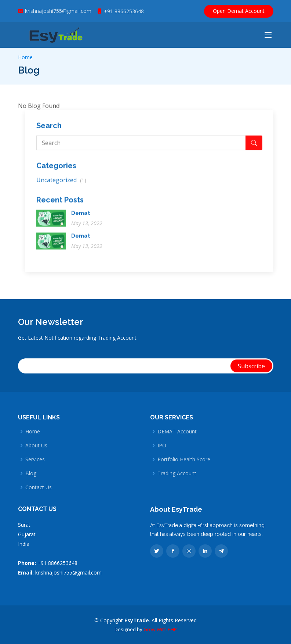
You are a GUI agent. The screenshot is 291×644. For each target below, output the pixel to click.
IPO (162, 446)
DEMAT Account (177, 432)
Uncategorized (61, 182)
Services (35, 459)
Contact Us (39, 487)
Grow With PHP (160, 629)
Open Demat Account (239, 11)
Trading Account (177, 473)
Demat (81, 215)
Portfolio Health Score (184, 459)
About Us (36, 446)
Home (25, 57)
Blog (31, 473)
